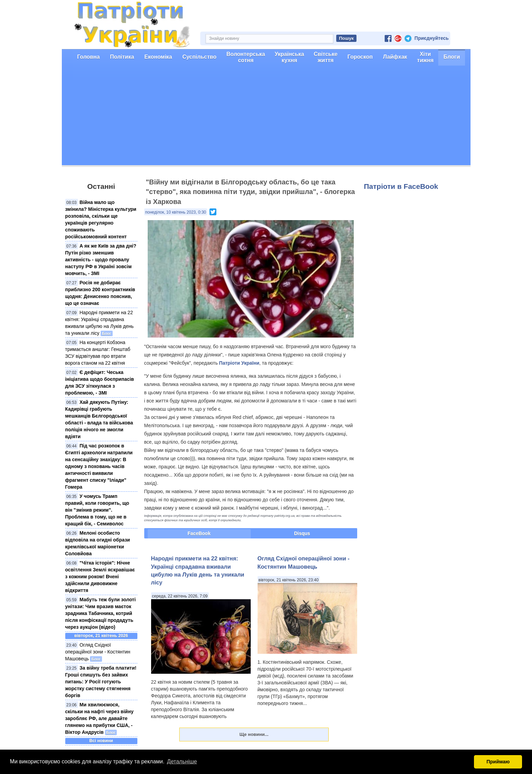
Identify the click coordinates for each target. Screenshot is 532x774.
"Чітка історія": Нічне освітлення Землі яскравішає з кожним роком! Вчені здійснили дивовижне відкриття (100, 577)
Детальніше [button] (182, 761)
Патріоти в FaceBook (401, 186)
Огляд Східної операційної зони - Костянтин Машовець (98, 652)
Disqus (302, 533)
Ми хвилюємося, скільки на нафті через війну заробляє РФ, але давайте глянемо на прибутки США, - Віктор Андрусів (99, 718)
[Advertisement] (266, 117)
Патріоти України (239, 363)
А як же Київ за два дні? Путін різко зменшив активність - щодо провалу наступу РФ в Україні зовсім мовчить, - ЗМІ (101, 260)
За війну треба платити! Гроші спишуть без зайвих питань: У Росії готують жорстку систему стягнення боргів (101, 682)
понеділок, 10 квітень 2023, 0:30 (176, 212)
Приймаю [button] (498, 762)
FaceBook (199, 533)
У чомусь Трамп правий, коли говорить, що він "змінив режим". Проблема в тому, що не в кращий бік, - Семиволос (97, 510)
